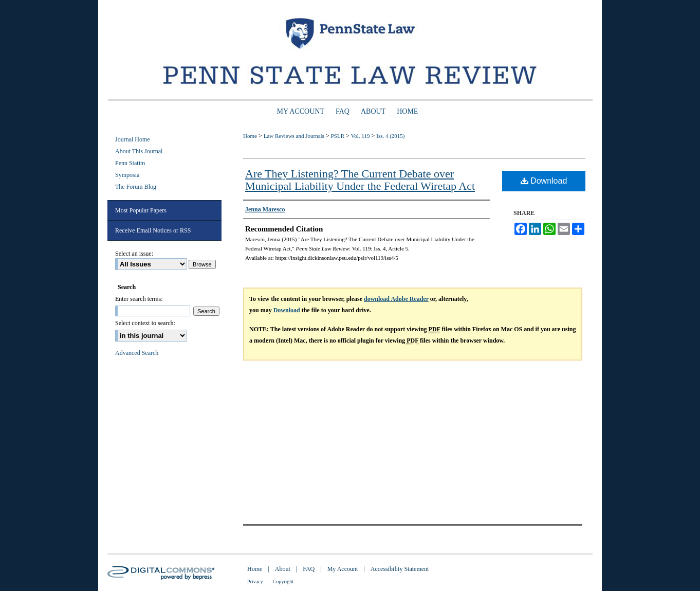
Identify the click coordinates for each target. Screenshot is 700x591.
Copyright (283, 581)
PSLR (338, 136)
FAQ (309, 569)
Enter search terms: (139, 299)
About (283, 569)
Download (544, 181)
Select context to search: (145, 323)
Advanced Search (137, 353)
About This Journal (139, 151)
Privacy (255, 581)
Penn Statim (130, 163)
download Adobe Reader (396, 299)
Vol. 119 (361, 136)
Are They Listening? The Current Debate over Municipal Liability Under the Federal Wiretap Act (360, 180)
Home (250, 136)
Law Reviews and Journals (294, 136)
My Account (343, 569)
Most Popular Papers (141, 210)
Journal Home (133, 139)
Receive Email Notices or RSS (153, 230)
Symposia (127, 175)
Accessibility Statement (400, 569)
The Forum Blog (136, 187)
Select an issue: (134, 254)
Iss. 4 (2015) (390, 136)
